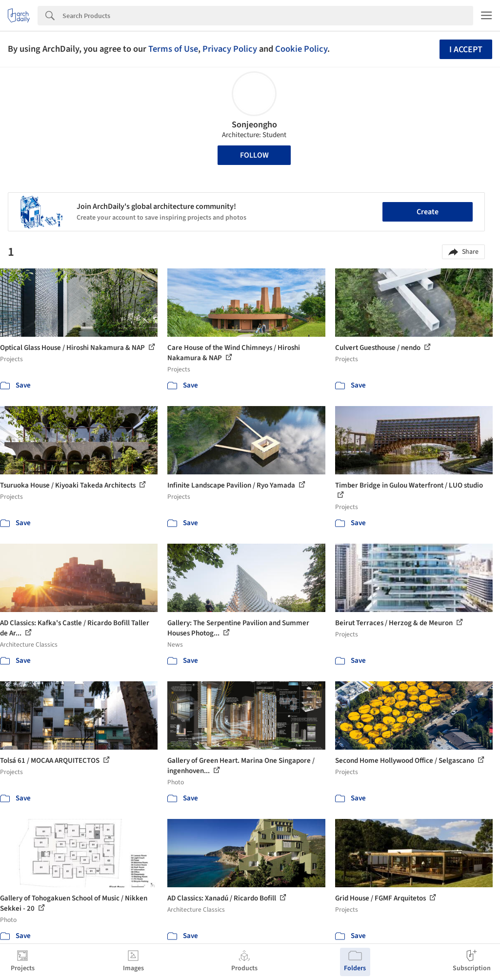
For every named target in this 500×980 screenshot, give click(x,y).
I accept (466, 50)
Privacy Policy (230, 49)
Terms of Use (173, 49)
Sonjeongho (254, 125)
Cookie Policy (301, 49)
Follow (254, 155)
